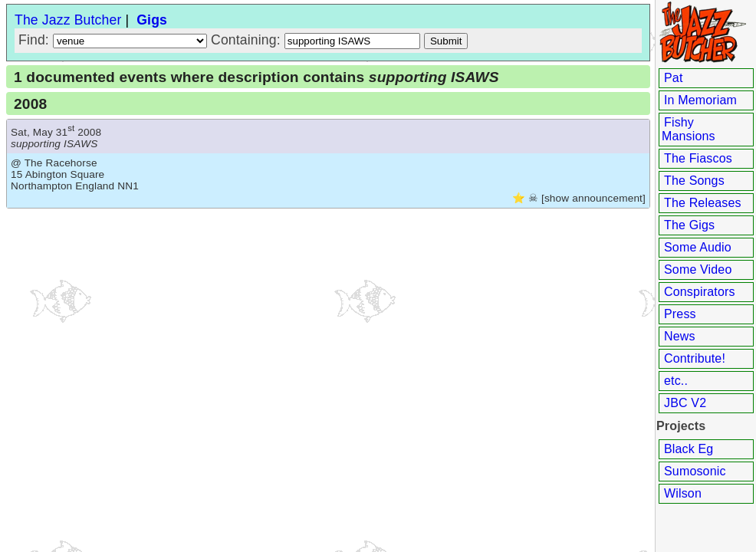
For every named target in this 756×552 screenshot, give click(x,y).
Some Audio (698, 247)
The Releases (703, 203)
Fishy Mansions (689, 129)
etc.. (676, 381)
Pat (674, 78)
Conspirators (700, 292)
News (680, 336)
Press (680, 314)
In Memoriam (700, 100)
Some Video (698, 269)
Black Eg (689, 449)
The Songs (694, 181)
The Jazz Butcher (68, 20)
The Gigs (689, 225)
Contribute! (695, 358)
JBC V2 (685, 403)
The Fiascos (698, 158)
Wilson (683, 493)
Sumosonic (695, 471)
